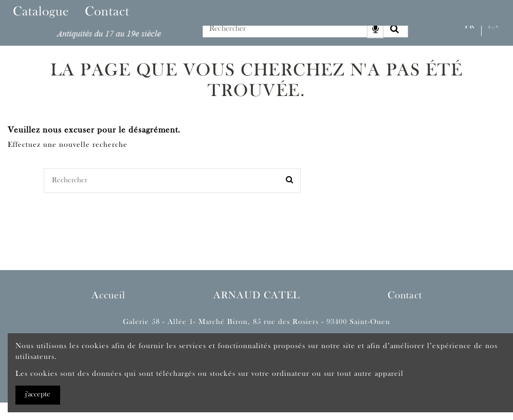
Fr (470, 26)
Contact (405, 296)
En (493, 26)
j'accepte (38, 395)
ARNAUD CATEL (256, 296)
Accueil (108, 296)
